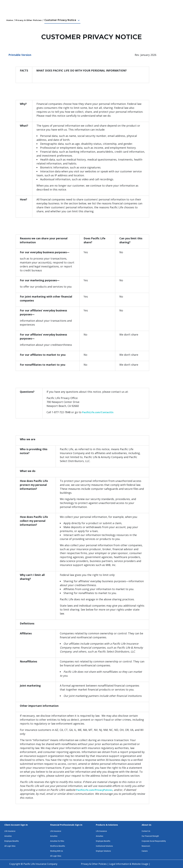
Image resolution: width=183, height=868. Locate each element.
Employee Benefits (12, 841)
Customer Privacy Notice (62, 20)
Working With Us (57, 851)
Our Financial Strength (150, 836)
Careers (145, 851)
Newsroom (146, 846)
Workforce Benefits (58, 846)
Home (10, 20)
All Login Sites (10, 846)
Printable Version (20, 55)
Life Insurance (10, 831)
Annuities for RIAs (57, 841)
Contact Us (146, 831)
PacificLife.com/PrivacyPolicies (94, 790)
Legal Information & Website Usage (129, 864)
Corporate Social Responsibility (154, 841)
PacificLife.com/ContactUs (98, 412)
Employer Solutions (103, 851)
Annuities (8, 836)
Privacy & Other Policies (29, 20)
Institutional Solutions (104, 846)
